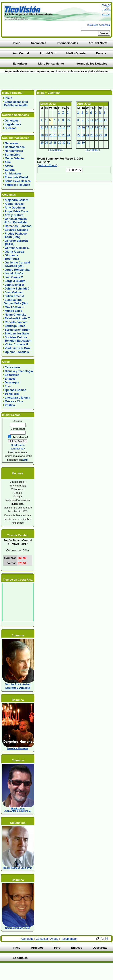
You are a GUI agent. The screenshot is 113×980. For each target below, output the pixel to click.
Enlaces (10, 379)
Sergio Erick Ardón (18, 330)
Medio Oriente (14, 158)
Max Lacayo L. (15, 307)
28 (55, 143)
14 (55, 127)
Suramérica (13, 155)
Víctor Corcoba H (17, 344)
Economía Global (17, 177)
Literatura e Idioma (18, 398)
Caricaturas (13, 367)
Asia (8, 162)
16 (64, 127)
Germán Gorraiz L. (17, 248)
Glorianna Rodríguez (11, 257)
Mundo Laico (14, 311)
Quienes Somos (16, 390)
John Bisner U (15, 285)
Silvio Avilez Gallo (17, 333)
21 (55, 135)
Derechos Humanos (18, 226)
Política (10, 405)
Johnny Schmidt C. (18, 289)
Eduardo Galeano (17, 230)
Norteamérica (14, 151)
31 (68, 143)
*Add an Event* (48, 165)
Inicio (9, 98)
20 (51, 135)
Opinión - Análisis (17, 352)
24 (68, 135)
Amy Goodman (15, 208)
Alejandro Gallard (17, 200)
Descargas (12, 382)
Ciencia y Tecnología (19, 371)
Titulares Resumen (18, 185)
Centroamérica (15, 147)
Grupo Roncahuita (17, 270)
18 (42, 135)
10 (68, 120)
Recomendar (69, 939)
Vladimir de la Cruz (18, 348)
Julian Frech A (15, 296)
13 (51, 127)
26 (46, 143)
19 (46, 135)
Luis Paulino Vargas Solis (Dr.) (15, 302)
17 (68, 127)
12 (46, 127)
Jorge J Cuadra (15, 281)
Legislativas (13, 124)
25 (42, 143)
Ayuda (106, 15)
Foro (8, 386)
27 (51, 143)
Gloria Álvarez (14, 252)
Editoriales (12, 375)
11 (42, 127)
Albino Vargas (14, 204)
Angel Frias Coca (16, 211)
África (9, 166)
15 (60, 127)
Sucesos (11, 128)
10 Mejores (12, 394)
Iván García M (14, 277)
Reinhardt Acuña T (17, 318)
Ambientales (13, 173)
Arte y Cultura (14, 215)
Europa (10, 170)
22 (60, 135)
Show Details (56, 150)
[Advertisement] (53, 81)
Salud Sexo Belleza (18, 181)
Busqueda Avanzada (99, 25)
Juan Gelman (14, 292)
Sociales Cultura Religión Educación (17, 339)
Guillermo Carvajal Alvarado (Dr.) (16, 264)
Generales (12, 120)
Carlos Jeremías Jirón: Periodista (15, 221)
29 (60, 143)
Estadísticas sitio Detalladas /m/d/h (15, 103)
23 (64, 135)
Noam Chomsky (16, 315)
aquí (25, 460)
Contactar (42, 939)
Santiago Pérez (15, 326)
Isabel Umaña (14, 273)
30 (64, 143)
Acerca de (107, 6)
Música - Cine (14, 401)
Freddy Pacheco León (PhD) (15, 235)
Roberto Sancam (16, 322)
